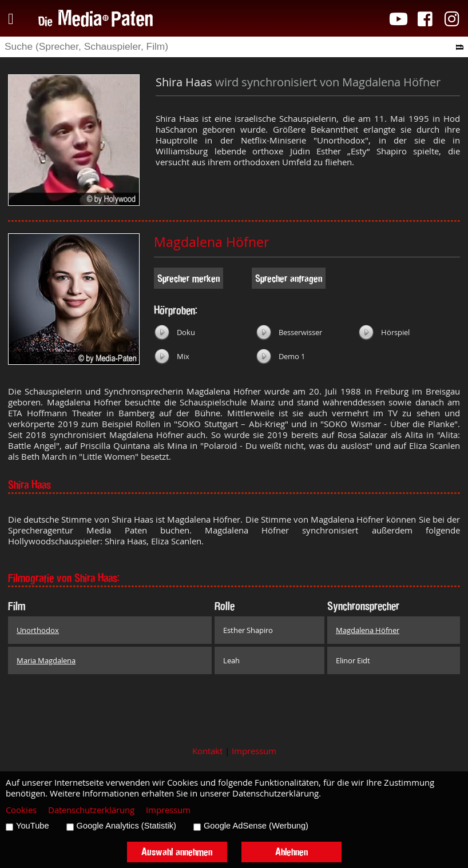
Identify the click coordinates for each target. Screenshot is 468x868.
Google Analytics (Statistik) (126, 826)
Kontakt (207, 751)
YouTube (33, 826)
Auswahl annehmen (177, 852)
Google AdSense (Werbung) (256, 826)
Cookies (21, 810)
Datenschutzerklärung (91, 810)
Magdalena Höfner (211, 242)
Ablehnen (291, 852)
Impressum (254, 751)
